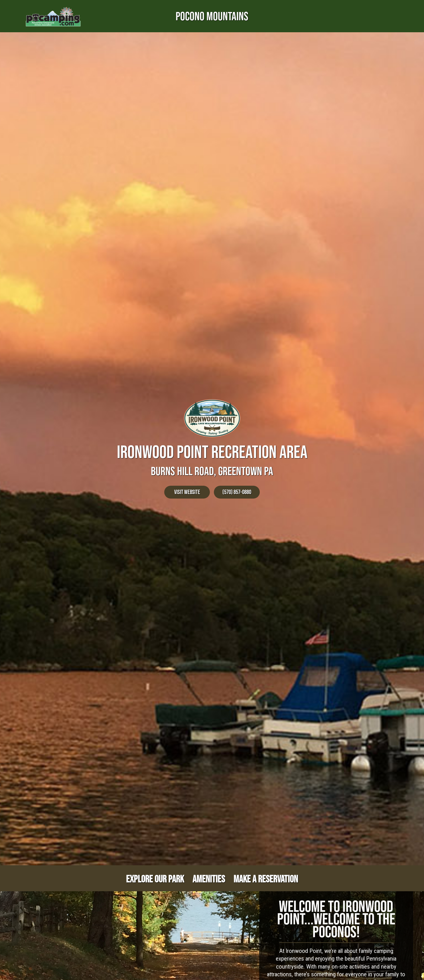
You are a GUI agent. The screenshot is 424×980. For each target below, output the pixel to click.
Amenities (209, 879)
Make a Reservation (266, 879)
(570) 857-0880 (237, 492)
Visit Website (187, 492)
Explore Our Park (155, 879)
